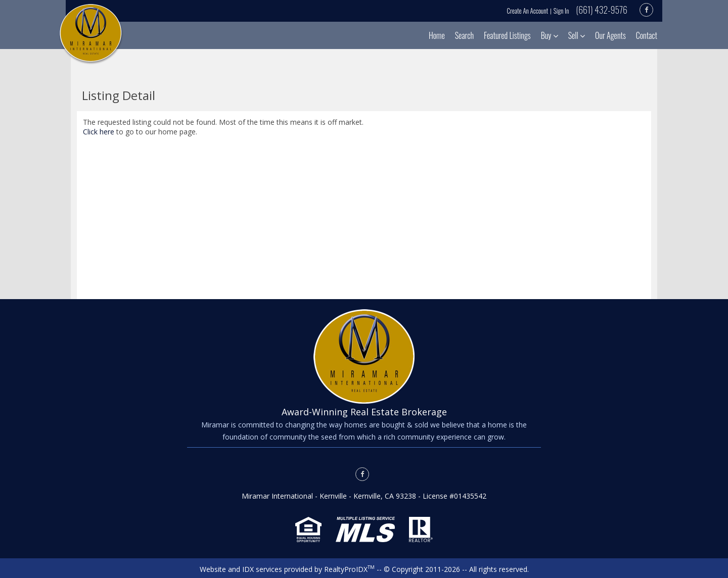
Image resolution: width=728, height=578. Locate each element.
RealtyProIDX (349, 569)
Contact (647, 35)
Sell (577, 35)
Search (464, 35)
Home (437, 35)
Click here (99, 132)
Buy (550, 35)
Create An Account (528, 11)
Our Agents (610, 35)
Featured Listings (507, 35)
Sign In (561, 11)
